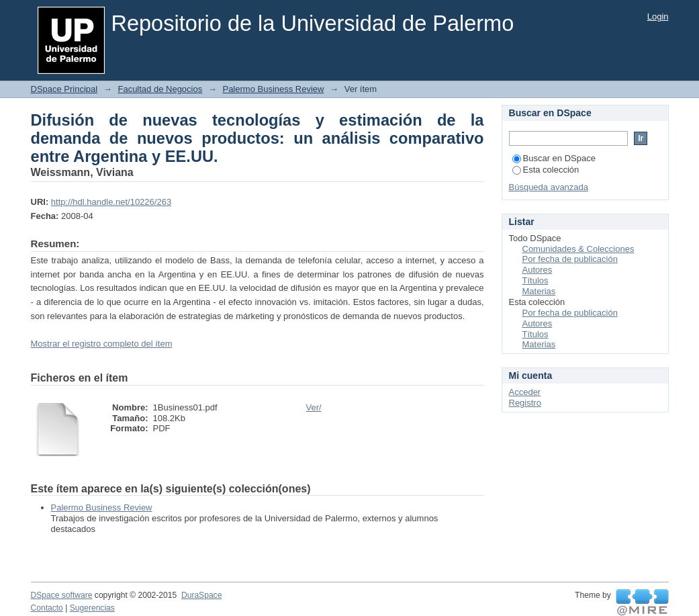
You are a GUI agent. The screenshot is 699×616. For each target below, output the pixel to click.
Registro (525, 403)
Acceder (525, 392)
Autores (538, 270)
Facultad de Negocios (160, 89)
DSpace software (62, 595)
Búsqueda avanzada (549, 187)
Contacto (47, 608)
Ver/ (314, 407)
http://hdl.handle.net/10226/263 (111, 202)
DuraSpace (201, 595)
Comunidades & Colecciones (578, 249)
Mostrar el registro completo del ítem (102, 344)
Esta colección (546, 170)
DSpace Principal (64, 89)
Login (658, 16)
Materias (539, 291)
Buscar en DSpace (554, 158)
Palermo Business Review (273, 89)
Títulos (535, 280)
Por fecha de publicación (570, 259)
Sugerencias (92, 608)
